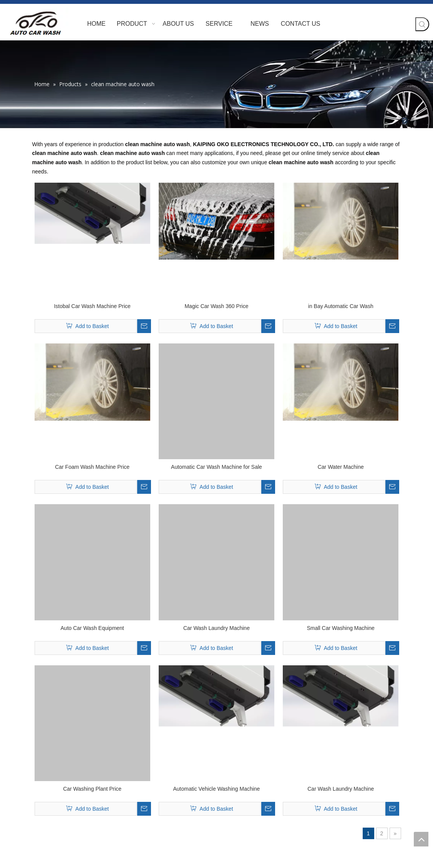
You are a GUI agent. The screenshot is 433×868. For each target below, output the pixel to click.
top (421, 839)
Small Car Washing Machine (341, 628)
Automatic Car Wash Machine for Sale (216, 467)
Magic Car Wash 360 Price (216, 306)
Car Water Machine (341, 467)
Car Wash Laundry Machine (216, 628)
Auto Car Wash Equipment (92, 628)
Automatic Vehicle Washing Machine (216, 789)
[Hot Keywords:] (422, 24)
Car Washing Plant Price (92, 789)
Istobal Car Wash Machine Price (92, 306)
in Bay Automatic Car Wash (341, 306)
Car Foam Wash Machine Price (92, 467)
